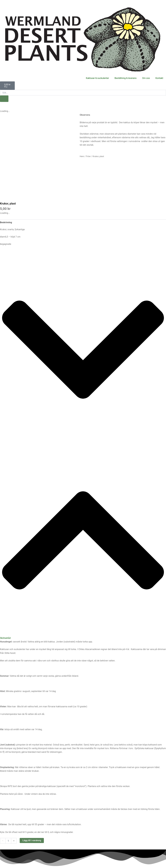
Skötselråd (5, 638)
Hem (82, 156)
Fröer (88, 156)
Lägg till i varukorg (32, 840)
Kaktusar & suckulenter (97, 78)
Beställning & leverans (126, 78)
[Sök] (4, 99)
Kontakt (159, 78)
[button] (83, 447)
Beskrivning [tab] (6, 222)
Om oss (146, 78)
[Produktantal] (8, 841)
